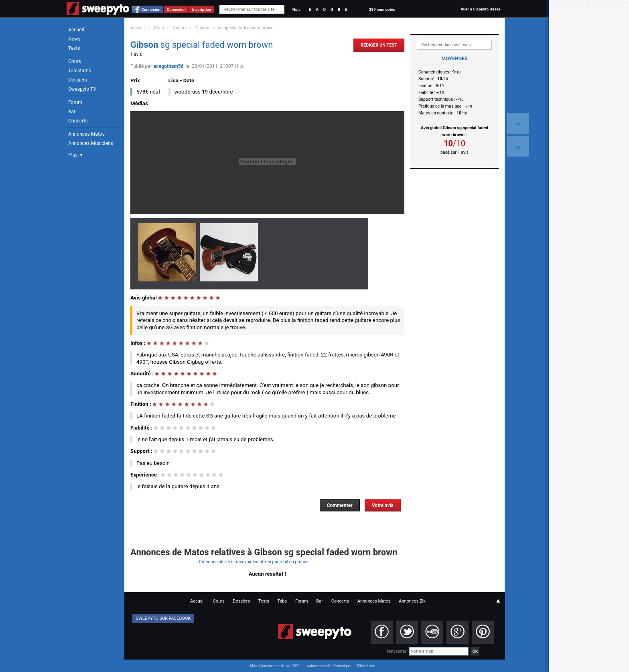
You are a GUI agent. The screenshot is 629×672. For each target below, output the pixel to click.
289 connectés (382, 9)
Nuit (296, 9)
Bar (72, 112)
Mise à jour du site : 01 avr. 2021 (275, 666)
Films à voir (366, 666)
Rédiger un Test (379, 45)
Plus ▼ (76, 155)
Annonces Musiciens (91, 143)
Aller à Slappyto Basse (480, 9)
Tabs (282, 601)
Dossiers (78, 80)
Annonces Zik (412, 601)
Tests (74, 48)
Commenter (340, 505)
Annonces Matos (86, 134)
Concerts (78, 121)
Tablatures (80, 71)
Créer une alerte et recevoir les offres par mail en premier (255, 562)
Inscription (202, 9)
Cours (75, 61)
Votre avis (383, 505)
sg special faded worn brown (246, 28)
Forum (75, 102)
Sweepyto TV (82, 89)
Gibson (202, 28)
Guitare (180, 28)
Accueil (76, 30)
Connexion (151, 9)
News (74, 39)
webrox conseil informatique (329, 666)
